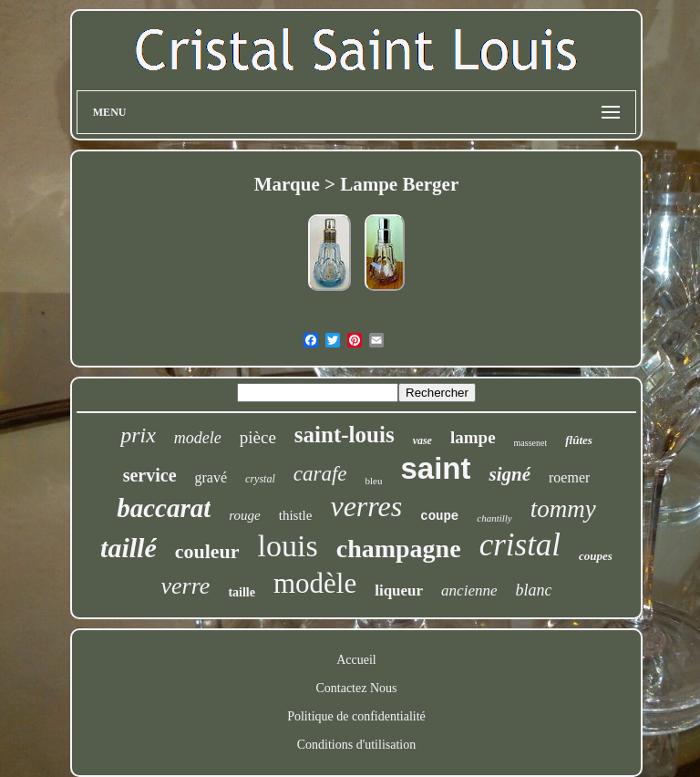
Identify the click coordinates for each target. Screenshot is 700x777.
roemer (569, 477)
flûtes (579, 440)
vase (422, 440)
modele (198, 438)
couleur (207, 551)
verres (366, 506)
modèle (315, 583)
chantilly (494, 518)
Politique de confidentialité (356, 716)
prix (138, 435)
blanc (533, 590)
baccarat (164, 508)
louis (288, 546)
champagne (399, 549)
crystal (260, 479)
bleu (374, 481)
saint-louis (345, 435)
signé (510, 474)
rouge (244, 515)
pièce (258, 437)
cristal (520, 545)
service (150, 475)
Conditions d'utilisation (356, 745)
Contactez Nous (356, 688)
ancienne (469, 591)
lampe (473, 437)
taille (242, 592)
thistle (296, 515)
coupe (439, 516)
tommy (563, 509)
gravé (211, 477)
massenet (531, 443)
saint (435, 468)
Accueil (356, 660)
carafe (320, 474)
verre (186, 586)
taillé (129, 548)
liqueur (399, 591)
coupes (596, 556)
